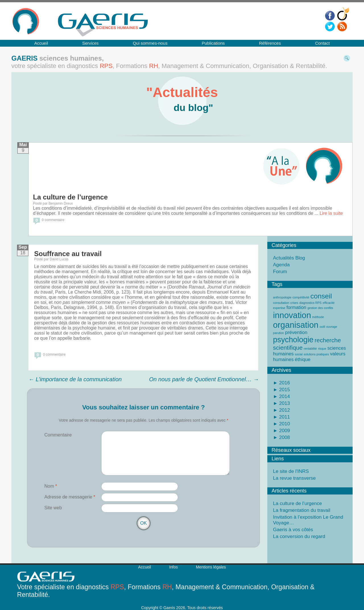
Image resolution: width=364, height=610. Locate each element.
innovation (292, 315)
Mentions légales (211, 567)
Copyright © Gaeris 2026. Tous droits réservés (182, 608)
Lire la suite (331, 213)
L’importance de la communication (75, 379)
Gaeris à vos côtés (293, 530)
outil (322, 327)
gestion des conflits (320, 308)
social (299, 354)
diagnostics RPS (310, 303)
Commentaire (58, 435)
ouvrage (332, 327)
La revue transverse (294, 478)
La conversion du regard (299, 536)
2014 (284, 396)
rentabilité (310, 349)
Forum (280, 272)
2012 (284, 410)
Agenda (281, 265)
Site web (53, 508)
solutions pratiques (316, 354)
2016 (284, 383)
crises (294, 303)
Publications (213, 43)
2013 (284, 403)
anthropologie (282, 297)
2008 (284, 437)
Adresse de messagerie (70, 497)
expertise (279, 308)
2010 (284, 424)
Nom (51, 486)
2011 (284, 417)
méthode (318, 317)
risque (322, 349)
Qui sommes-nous (150, 43)
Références (270, 43)
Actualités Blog (289, 258)
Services (90, 43)
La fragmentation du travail (302, 510)
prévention (296, 332)
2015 (284, 390)
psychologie (293, 340)
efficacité (329, 303)
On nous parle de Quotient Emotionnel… (204, 379)
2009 (284, 431)
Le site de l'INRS (291, 471)
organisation (296, 325)
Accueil (41, 43)
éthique (303, 359)
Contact (322, 43)
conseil (321, 296)
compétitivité (301, 297)
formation (296, 307)
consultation (281, 303)
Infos (173, 567)
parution (279, 333)
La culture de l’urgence (70, 197)
